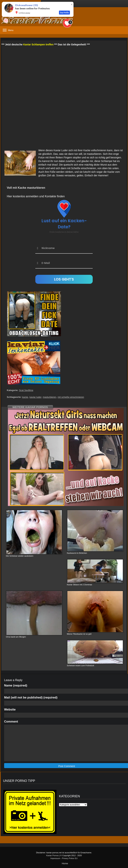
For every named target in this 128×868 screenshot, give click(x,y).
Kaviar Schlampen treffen (38, 44)
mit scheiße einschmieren (71, 397)
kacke (25, 397)
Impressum (55, 858)
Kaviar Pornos (52, 855)
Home (65, 863)
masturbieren (49, 397)
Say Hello (64, 12)
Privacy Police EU (70, 858)
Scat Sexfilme (26, 390)
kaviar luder (35, 397)
